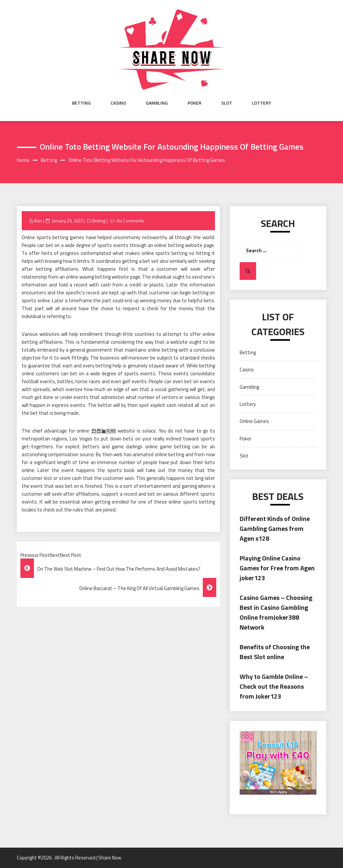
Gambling (157, 103)
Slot (227, 103)
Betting (81, 103)
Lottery (262, 103)
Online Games (254, 421)
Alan (38, 221)
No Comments (130, 221)
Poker (195, 103)
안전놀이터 (104, 431)
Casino (118, 103)
